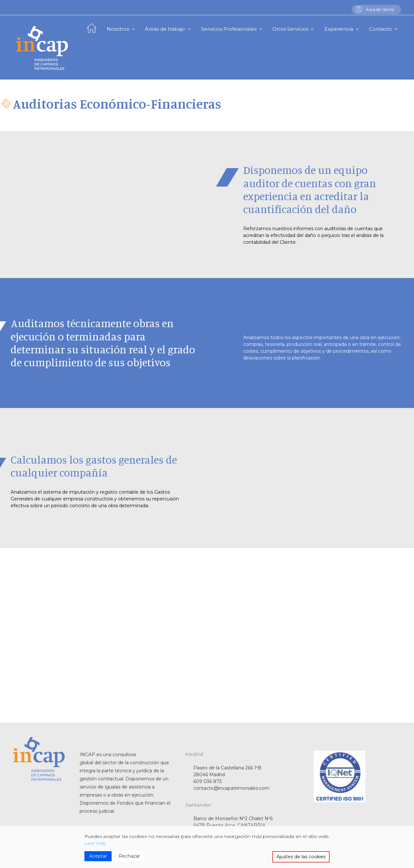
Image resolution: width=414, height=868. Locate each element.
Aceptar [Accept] (98, 856)
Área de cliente (378, 9)
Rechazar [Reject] (129, 856)
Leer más (95, 843)
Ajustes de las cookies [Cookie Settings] (301, 857)
